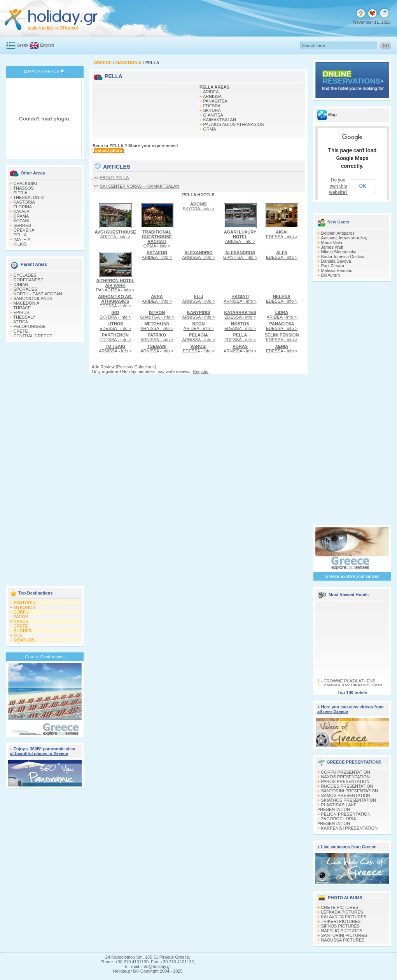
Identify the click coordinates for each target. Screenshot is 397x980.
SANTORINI (25, 603)
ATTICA (21, 322)
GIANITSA (213, 115)
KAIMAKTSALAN (220, 120)
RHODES (23, 631)
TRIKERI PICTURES (341, 921)
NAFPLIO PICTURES (342, 931)
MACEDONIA (27, 303)
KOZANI (22, 221)
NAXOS (21, 621)
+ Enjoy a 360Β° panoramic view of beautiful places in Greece (42, 751)
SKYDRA (212, 110)
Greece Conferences (45, 657)
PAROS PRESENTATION (345, 781)
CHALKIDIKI (25, 183)
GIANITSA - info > (240, 255)
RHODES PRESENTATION (347, 786)
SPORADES (25, 289)
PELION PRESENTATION (346, 814)
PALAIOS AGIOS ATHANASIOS (234, 124)
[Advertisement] (45, 465)
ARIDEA (211, 92)
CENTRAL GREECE (33, 336)
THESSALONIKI (29, 197)
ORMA (210, 129)
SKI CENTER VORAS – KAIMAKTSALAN (140, 186)
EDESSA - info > (282, 234)
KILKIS (20, 244)
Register (201, 371)
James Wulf (332, 247)
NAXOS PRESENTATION (346, 777)
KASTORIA (24, 202)
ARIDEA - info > (115, 234)
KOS (18, 635)
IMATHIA (22, 239)
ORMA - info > (157, 239)
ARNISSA (212, 96)
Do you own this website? (338, 186)
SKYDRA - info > (199, 206)
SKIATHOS (24, 640)
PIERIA (21, 193)
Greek (23, 45)
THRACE (22, 308)
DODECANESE (29, 280)
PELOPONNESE (30, 326)
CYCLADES (25, 275)
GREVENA (24, 230)
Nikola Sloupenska (339, 252)
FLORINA (23, 207)
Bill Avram (331, 275)
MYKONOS (24, 607)
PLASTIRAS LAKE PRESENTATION (337, 807)
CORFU (21, 612)
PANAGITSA (215, 101)
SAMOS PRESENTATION (346, 795)
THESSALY (24, 317)
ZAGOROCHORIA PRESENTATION (337, 821)
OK (363, 186)
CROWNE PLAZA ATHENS (350, 683)
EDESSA (212, 106)
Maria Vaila (332, 242)
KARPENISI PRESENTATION (350, 828)
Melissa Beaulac (337, 270)
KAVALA (22, 211)
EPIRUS (22, 312)
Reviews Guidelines (136, 367)
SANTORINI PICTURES (344, 935)
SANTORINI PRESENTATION (350, 791)
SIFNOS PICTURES (341, 926)
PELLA (20, 235)
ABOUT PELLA (114, 178)
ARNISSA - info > (198, 255)
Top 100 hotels (352, 692)
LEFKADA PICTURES (342, 912)
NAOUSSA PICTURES (343, 940)
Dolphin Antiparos (338, 233)
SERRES (22, 225)
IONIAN (21, 284)
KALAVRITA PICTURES (344, 917)
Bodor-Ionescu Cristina (343, 256)
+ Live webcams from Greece (347, 847)
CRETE (21, 331)
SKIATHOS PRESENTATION (349, 800)
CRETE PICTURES (340, 907)
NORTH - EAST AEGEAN (38, 294)
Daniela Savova (336, 261)
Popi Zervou (333, 266)
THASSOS (24, 188)
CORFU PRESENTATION (346, 772)
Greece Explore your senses (352, 576)
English (47, 45)
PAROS (21, 617)
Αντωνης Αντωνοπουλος (344, 238)
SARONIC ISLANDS (33, 298)
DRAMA (21, 216)
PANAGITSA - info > (115, 285)
